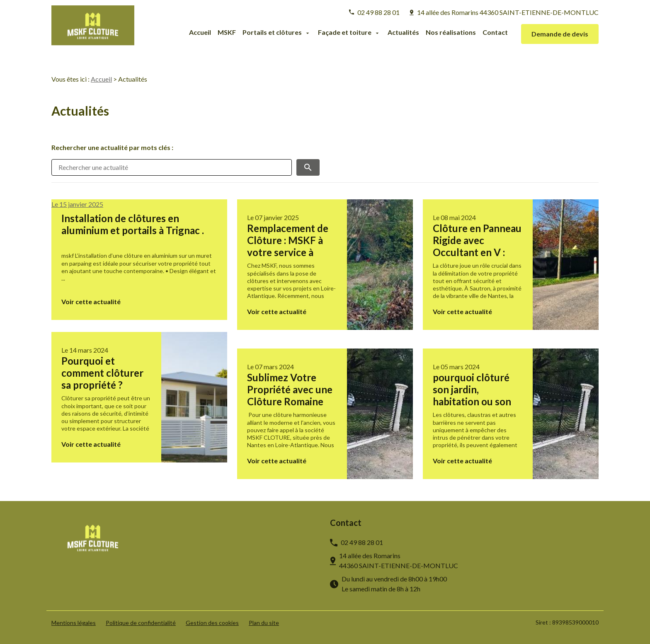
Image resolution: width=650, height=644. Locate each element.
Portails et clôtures (272, 33)
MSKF (227, 33)
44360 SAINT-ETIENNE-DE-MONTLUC (508, 12)
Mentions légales (74, 623)
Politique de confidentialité (141, 623)
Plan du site (264, 623)
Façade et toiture (345, 33)
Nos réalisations (451, 33)
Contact (495, 33)
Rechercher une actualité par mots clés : (112, 147)
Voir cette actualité (91, 301)
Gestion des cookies (212, 623)
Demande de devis (560, 34)
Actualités (403, 33)
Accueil (200, 33)
